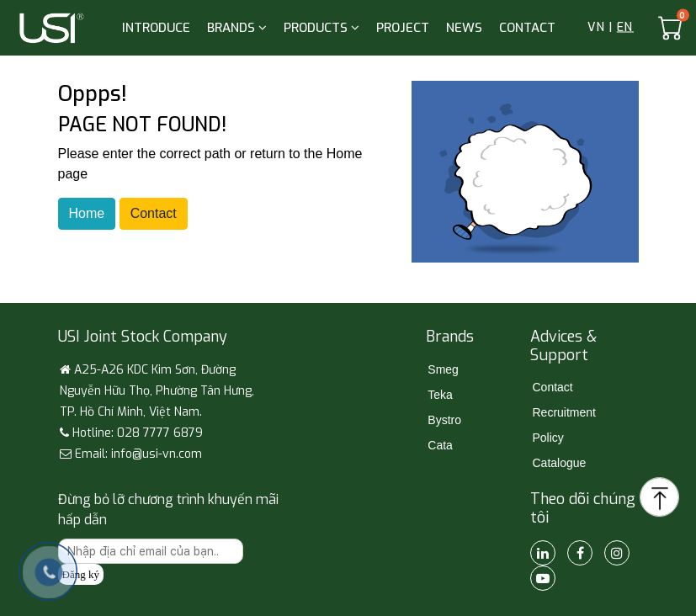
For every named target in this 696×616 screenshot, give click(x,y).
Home (87, 213)
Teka (440, 395)
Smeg (443, 369)
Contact (154, 213)
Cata (440, 445)
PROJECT (403, 28)
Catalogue (559, 463)
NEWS (464, 28)
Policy (547, 438)
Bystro (444, 420)
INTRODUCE (156, 28)
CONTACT (527, 28)
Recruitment (563, 412)
